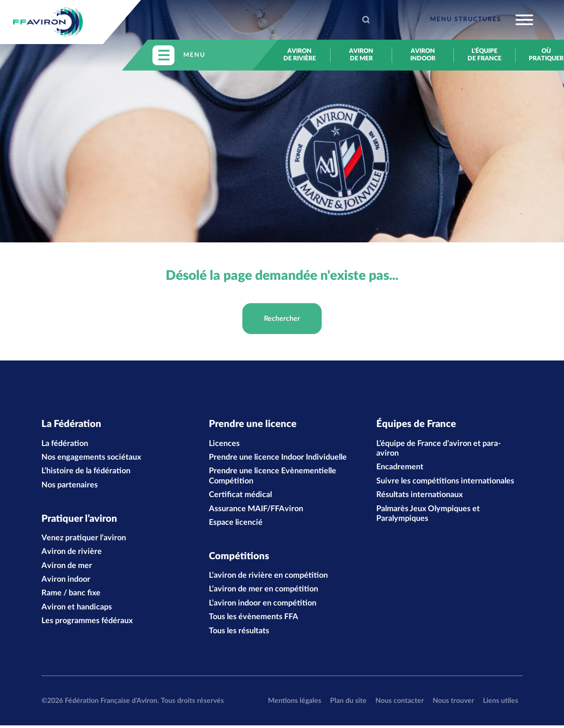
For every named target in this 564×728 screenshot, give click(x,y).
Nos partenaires (70, 487)
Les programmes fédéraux (87, 624)
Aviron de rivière (300, 55)
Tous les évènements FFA (254, 620)
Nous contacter (400, 703)
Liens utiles (501, 703)
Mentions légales (295, 703)
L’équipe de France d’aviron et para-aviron (439, 449)
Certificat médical (240, 496)
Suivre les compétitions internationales (445, 483)
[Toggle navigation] (482, 20)
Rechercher (282, 319)
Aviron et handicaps (77, 609)
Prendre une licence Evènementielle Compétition (273, 477)
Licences (224, 445)
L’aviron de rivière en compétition (268, 578)
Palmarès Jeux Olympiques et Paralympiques (428, 515)
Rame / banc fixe (71, 596)
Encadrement (400, 468)
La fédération (65, 445)
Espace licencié (236, 524)
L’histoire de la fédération (86, 472)
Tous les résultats (239, 633)
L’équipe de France (484, 55)
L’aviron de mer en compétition (263, 592)
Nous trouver (453, 703)
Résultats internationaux (419, 496)
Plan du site (348, 703)
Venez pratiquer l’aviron (84, 540)
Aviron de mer (361, 55)
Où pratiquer (546, 55)
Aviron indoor (423, 55)
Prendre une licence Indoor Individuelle (278, 459)
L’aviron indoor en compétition (263, 605)
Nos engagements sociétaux (91, 459)
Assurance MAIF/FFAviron (256, 510)
